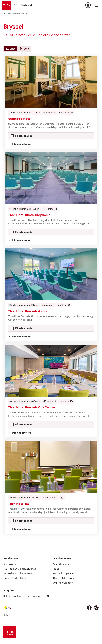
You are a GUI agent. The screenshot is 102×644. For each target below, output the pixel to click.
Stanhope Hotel (20, 119)
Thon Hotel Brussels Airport (28, 311)
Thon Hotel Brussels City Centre (32, 407)
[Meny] (97, 5)
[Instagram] (96, 608)
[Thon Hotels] (7, 5)
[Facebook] (89, 608)
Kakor (6, 615)
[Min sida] (88, 5)
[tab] (10, 49)
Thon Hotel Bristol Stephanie (29, 215)
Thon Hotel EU (19, 504)
